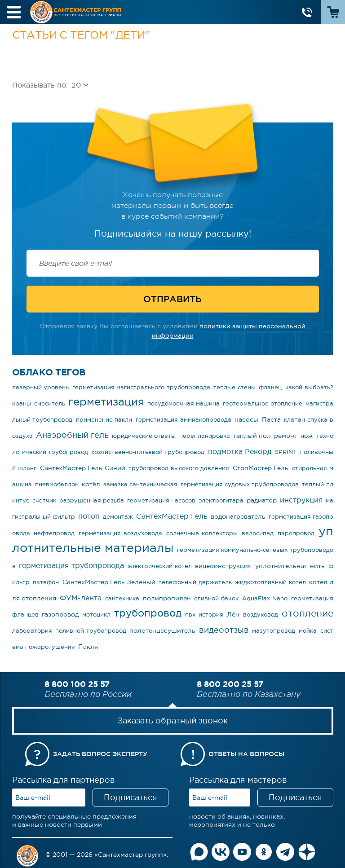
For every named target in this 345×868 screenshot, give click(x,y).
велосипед (258, 533)
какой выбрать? (309, 387)
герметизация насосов (161, 500)
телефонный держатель (195, 582)
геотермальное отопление (263, 403)
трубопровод (148, 613)
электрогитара (221, 500)
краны (22, 403)
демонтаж (118, 517)
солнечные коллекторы (202, 533)
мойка (308, 631)
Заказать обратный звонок (173, 721)
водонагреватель (238, 516)
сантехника (122, 598)
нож (307, 436)
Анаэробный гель (72, 435)
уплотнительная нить (290, 566)
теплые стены (234, 387)
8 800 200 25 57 (230, 684)
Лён (233, 614)
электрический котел (160, 566)
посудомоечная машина (184, 403)
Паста (271, 419)
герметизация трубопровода (71, 565)
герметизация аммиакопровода (184, 420)
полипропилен (167, 598)
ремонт (286, 436)
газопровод (60, 614)
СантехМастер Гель (172, 516)
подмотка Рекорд (240, 451)
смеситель (50, 403)
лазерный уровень (41, 387)
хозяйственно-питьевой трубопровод (148, 452)
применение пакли (104, 420)
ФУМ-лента (81, 598)
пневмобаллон (57, 484)
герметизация (106, 402)
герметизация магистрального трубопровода (141, 387)
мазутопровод (274, 631)
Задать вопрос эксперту (100, 754)
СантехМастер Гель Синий (83, 468)
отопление (307, 613)
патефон (46, 582)
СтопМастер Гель (261, 468)
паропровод (296, 533)
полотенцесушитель (162, 630)
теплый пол (252, 436)
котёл (91, 484)
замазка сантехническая (140, 484)
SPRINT (286, 452)
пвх (190, 615)
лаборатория (32, 631)
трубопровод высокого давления (179, 468)
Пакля (88, 647)
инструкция (301, 500)
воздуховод (261, 615)
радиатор (262, 500)
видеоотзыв (224, 630)
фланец (270, 387)
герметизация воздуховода (120, 533)
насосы (246, 419)
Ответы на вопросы (246, 754)
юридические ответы (144, 436)
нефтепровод (54, 533)
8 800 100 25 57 (77, 684)
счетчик (44, 500)
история (211, 615)
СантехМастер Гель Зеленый (109, 582)
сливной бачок (216, 598)
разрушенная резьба (92, 500)
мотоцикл (96, 615)
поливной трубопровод (91, 631)
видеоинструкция (223, 566)
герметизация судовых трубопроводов (240, 484)
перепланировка (205, 436)
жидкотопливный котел (270, 582)
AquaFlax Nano (265, 598)
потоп (89, 516)
